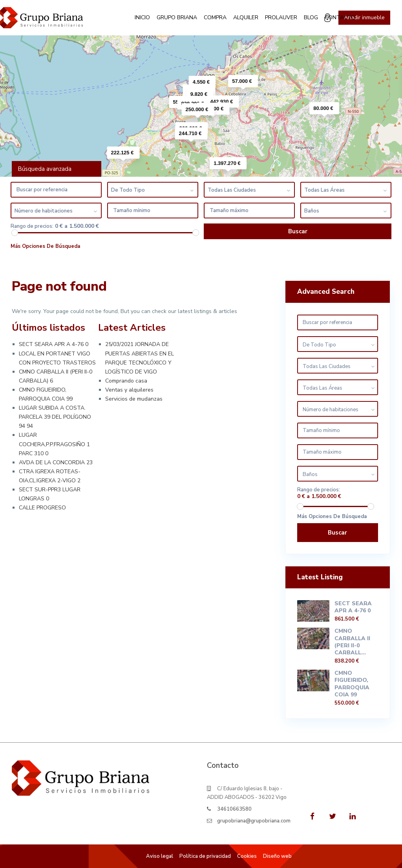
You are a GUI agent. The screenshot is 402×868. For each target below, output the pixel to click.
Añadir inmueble (364, 17)
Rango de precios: (32, 226)
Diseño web (277, 856)
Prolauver (281, 17)
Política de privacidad (205, 856)
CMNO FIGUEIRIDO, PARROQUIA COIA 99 (352, 684)
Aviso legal (160, 856)
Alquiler (246, 17)
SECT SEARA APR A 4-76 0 (54, 344)
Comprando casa (126, 381)
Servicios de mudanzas (134, 399)
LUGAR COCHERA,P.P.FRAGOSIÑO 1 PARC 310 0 (54, 444)
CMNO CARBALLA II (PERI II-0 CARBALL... (352, 642)
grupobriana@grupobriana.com (254, 821)
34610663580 (234, 809)
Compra (215, 17)
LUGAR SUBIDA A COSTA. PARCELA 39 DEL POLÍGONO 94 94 (55, 417)
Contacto (340, 17)
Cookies (247, 856)
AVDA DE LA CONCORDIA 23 (56, 462)
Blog (311, 17)
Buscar (337, 533)
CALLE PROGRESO (42, 508)
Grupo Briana (177, 17)
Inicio (142, 17)
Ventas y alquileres (129, 390)
